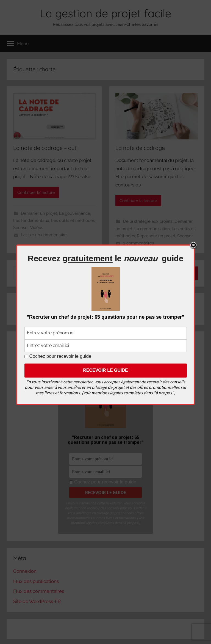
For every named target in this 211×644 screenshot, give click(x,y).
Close (193, 246)
